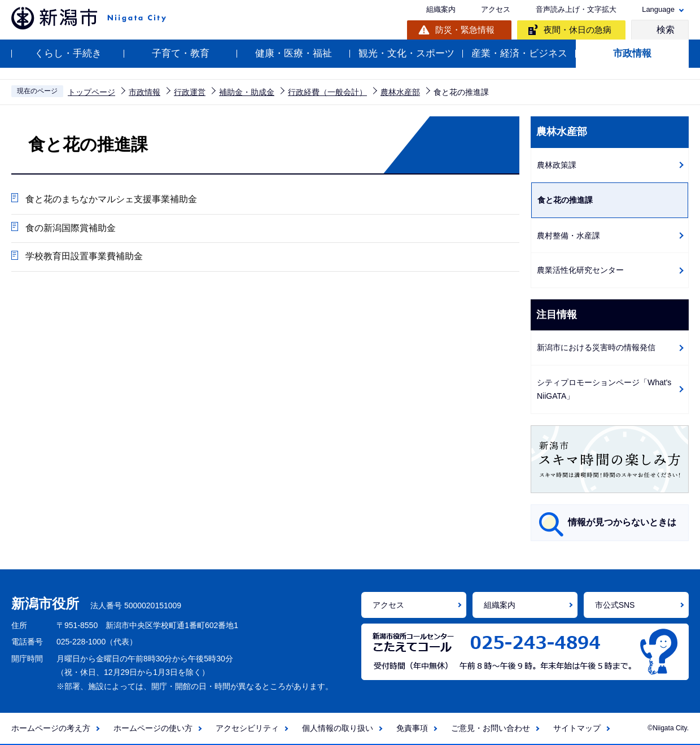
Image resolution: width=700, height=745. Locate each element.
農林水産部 (400, 92)
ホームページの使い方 (153, 728)
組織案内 (441, 9)
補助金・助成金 (247, 92)
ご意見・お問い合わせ (491, 728)
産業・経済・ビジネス (519, 53)
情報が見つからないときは (622, 522)
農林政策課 (557, 165)
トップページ (91, 92)
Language (658, 9)
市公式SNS (615, 605)
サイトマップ (577, 728)
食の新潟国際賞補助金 (71, 228)
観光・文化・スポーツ (406, 53)
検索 (666, 30)
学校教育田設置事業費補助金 (84, 257)
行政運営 (190, 92)
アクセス (496, 9)
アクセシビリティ (247, 728)
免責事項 (412, 728)
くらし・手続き (68, 53)
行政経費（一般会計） (327, 92)
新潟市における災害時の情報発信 (596, 347)
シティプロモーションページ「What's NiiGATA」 (604, 389)
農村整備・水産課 (568, 236)
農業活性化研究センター (580, 270)
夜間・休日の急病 (577, 30)
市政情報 (632, 53)
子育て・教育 (181, 53)
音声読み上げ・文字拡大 (576, 9)
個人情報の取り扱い (338, 728)
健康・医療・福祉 (294, 53)
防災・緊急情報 (465, 30)
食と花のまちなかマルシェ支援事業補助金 (111, 199)
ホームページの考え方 (51, 728)
